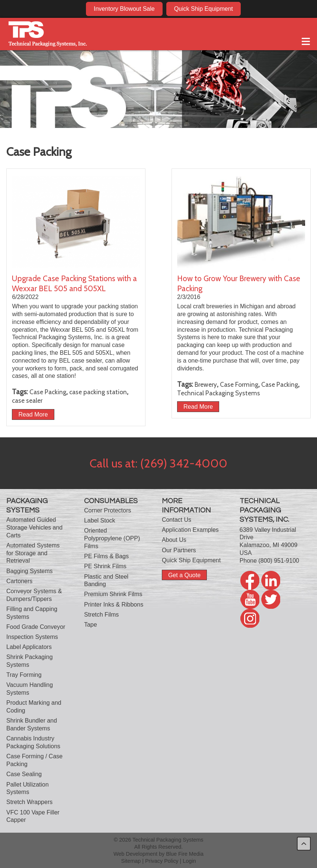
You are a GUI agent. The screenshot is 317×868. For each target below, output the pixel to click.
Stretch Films (101, 615)
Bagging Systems (30, 571)
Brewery (206, 384)
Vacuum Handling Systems (30, 689)
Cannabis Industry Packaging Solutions (33, 742)
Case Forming (239, 384)
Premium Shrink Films (113, 594)
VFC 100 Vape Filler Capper (33, 816)
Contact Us (177, 520)
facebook (252, 9)
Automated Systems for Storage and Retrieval (33, 553)
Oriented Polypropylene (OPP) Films (112, 538)
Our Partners (179, 550)
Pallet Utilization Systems (28, 788)
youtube (281, 9)
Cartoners (19, 581)
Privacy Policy (162, 861)
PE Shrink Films (105, 566)
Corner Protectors (108, 510)
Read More (33, 414)
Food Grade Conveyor (36, 627)
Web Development (135, 854)
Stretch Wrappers (29, 802)
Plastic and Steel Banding (106, 581)
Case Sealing (24, 774)
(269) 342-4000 (184, 463)
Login (189, 861)
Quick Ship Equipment (204, 9)
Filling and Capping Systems (32, 613)
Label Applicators (29, 647)
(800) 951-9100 (279, 561)
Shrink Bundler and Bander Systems (32, 724)
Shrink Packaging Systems (30, 661)
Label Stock (100, 520)
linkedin (266, 9)
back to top (304, 844)
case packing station (98, 392)
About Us (174, 540)
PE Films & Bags (106, 556)
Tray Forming (24, 675)
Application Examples (190, 530)
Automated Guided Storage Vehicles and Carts (34, 528)
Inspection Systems (32, 637)
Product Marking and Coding (34, 707)
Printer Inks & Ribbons (114, 605)
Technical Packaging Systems (219, 393)
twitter (295, 9)
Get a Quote (184, 575)
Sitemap (131, 861)
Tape (91, 625)
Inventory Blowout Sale (124, 9)
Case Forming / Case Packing (34, 760)
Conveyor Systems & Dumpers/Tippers (34, 595)
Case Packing (48, 392)
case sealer (27, 400)
